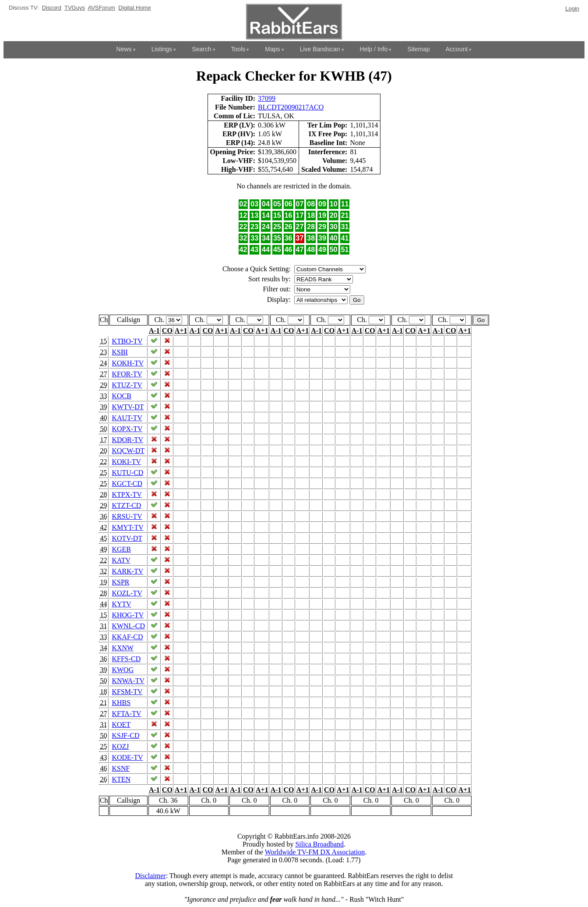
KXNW (122, 648)
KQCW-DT (128, 451)
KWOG (123, 670)
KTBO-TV (127, 341)
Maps (272, 49)
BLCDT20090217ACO (291, 107)
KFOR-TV (127, 374)
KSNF (121, 768)
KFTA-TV (126, 714)
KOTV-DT (127, 538)
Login (572, 9)
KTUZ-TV (127, 385)
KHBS (121, 703)
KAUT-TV (127, 418)
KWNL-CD (128, 626)
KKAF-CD (127, 637)
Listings (162, 49)
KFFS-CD (126, 659)
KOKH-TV (128, 363)
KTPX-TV (127, 494)
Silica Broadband (319, 844)
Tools (238, 49)
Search (201, 49)
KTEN (121, 779)
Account (457, 49)
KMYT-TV (127, 527)
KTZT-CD (126, 505)
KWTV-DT (128, 407)
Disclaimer (150, 876)
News (124, 49)
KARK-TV (127, 571)
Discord (52, 8)
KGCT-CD (127, 484)
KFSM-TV (127, 692)
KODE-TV (127, 757)
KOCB (121, 396)
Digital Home (134, 8)
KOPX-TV (127, 429)
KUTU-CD (127, 473)
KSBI (120, 352)
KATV (121, 560)
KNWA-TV (128, 681)
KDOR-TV (127, 440)
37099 (267, 98)
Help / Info (374, 49)
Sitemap (418, 49)
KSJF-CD (125, 735)
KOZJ (120, 746)
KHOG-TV (128, 615)
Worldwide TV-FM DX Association (315, 852)
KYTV (121, 604)
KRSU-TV (127, 516)
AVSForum (101, 8)
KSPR (120, 582)
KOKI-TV (126, 462)
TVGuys (75, 8)
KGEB (121, 549)
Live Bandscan (320, 49)
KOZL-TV (127, 593)
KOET (121, 725)
